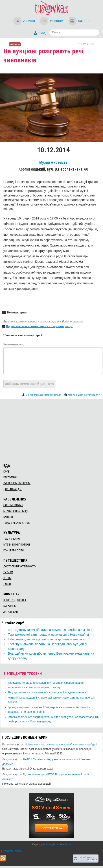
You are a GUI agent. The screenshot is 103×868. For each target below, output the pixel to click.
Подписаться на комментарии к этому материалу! (39, 326)
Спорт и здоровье (15, 600)
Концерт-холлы (14, 550)
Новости (57, 21)
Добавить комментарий (29, 384)
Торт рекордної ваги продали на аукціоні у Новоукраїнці (48, 635)
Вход (42, 33)
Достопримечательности (20, 566)
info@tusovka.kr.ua (59, 844)
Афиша (29, 21)
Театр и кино (12, 539)
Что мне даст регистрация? (84, 395)
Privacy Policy (12, 851)
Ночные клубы (13, 505)
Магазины (10, 606)
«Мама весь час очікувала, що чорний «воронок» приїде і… (62, 745)
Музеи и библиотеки (17, 545)
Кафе (6, 472)
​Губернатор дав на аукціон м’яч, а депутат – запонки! (47, 639)
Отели (7, 578)
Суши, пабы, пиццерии (17, 483)
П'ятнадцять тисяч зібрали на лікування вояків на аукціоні (50, 630)
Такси (7, 584)
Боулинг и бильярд (16, 511)
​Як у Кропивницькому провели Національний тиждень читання (47, 692)
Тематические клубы (17, 523)
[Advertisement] (52, 430)
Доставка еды (12, 489)
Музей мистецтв (53, 162)
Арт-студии (11, 612)
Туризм (8, 572)
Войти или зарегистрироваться (44, 395)
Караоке (8, 517)
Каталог (84, 21)
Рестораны (10, 477)
